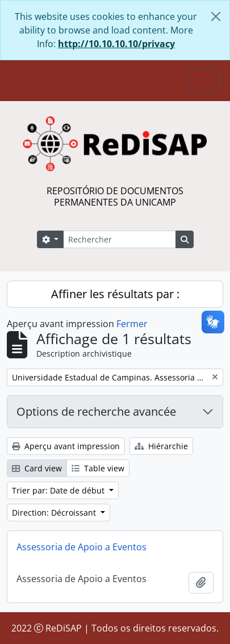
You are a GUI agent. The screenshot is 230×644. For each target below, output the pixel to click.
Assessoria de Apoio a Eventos (81, 547)
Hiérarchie (161, 446)
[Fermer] (216, 16)
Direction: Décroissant (55, 513)
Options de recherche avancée (96, 411)
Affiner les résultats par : (115, 294)
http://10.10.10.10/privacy (116, 44)
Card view (37, 468)
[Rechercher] (119, 239)
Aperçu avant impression (66, 446)
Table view (98, 468)
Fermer (132, 324)
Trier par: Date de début (59, 490)
